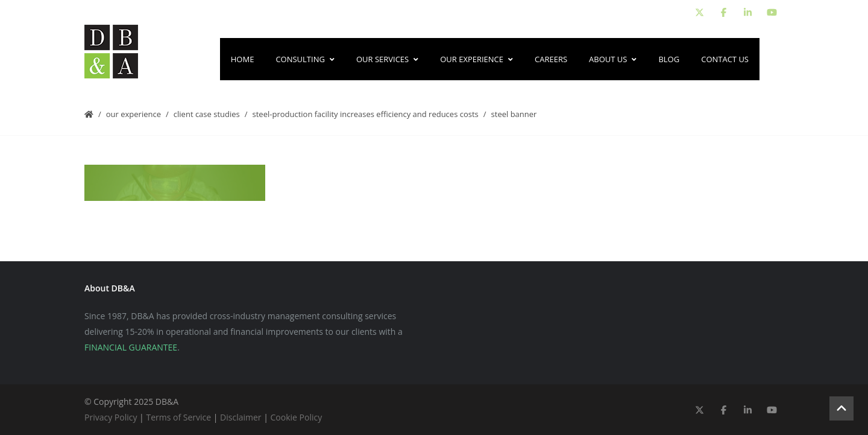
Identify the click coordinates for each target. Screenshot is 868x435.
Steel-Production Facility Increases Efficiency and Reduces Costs (366, 114)
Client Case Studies (207, 114)
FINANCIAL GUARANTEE (131, 347)
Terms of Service (178, 417)
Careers (551, 59)
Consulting (305, 59)
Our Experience (476, 59)
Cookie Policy (297, 417)
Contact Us (725, 59)
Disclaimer (241, 417)
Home (243, 59)
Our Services (387, 59)
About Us (613, 59)
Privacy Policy (111, 417)
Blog (669, 59)
